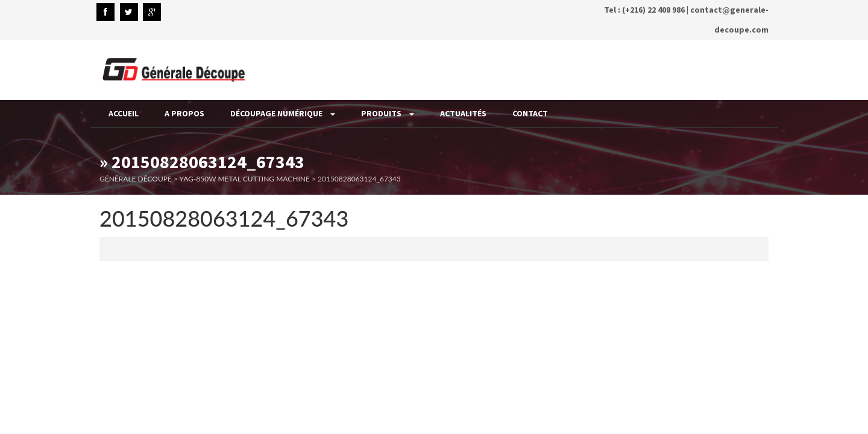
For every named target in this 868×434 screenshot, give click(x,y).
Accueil (124, 113)
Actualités (463, 113)
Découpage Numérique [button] (283, 113)
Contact (530, 113)
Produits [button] (388, 113)
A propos (184, 113)
